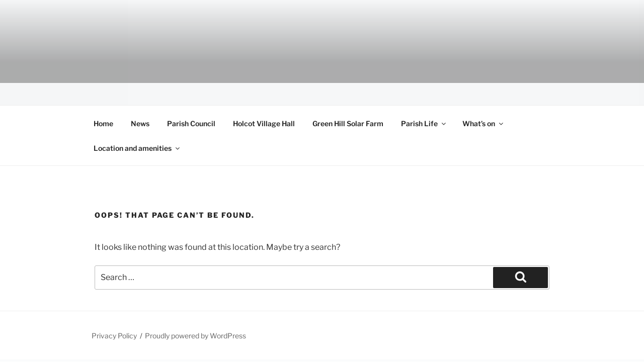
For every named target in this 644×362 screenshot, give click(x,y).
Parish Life (424, 123)
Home (103, 123)
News (140, 123)
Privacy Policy (114, 336)
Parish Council (191, 123)
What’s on (484, 123)
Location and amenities (137, 148)
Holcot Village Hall (264, 123)
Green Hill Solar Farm (348, 123)
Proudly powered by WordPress (195, 336)
